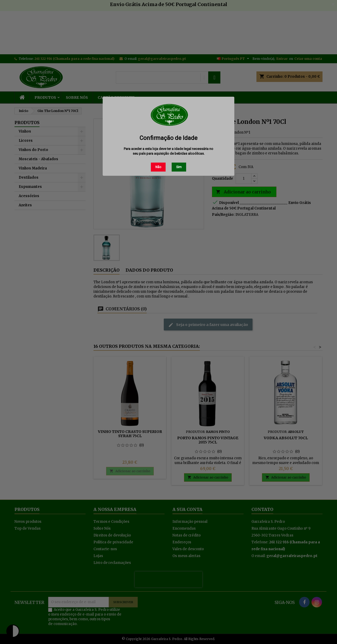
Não (158, 167)
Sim (179, 167)
